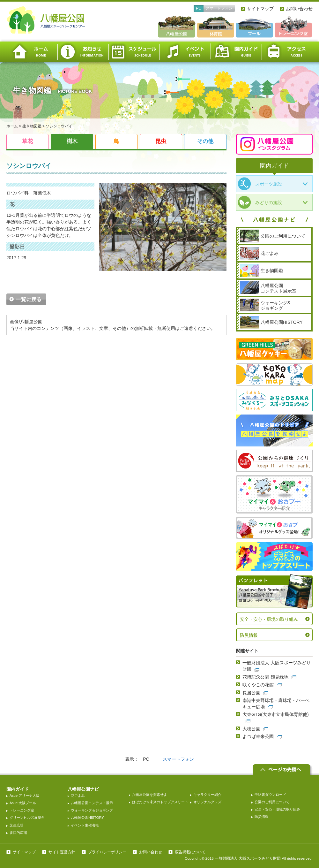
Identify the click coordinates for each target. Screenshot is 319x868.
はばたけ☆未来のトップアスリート (160, 802)
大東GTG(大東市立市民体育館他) (276, 714)
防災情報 (249, 635)
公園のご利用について (272, 802)
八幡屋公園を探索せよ (150, 795)
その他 (205, 141)
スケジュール (134, 52)
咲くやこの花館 (258, 685)
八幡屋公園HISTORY (87, 818)
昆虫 (161, 141)
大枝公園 (251, 729)
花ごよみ (78, 796)
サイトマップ (260, 9)
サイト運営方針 (62, 852)
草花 (27, 141)
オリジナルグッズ (207, 802)
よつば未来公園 (258, 736)
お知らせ (83, 52)
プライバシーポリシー (107, 852)
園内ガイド (236, 52)
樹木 (72, 141)
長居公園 (251, 693)
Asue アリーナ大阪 (25, 796)
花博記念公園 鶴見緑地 (265, 677)
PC (199, 8)
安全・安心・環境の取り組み (269, 619)
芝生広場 (17, 825)
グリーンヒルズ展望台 (27, 818)
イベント (185, 52)
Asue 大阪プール (23, 803)
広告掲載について (190, 852)
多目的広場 (18, 833)
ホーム (32, 52)
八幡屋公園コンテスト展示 (92, 803)
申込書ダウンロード (270, 795)
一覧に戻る (29, 299)
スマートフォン (219, 8)
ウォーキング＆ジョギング (92, 810)
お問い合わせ (299, 9)
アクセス (287, 52)
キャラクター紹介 (207, 795)
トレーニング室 (22, 810)
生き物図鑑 (32, 126)
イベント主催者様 (85, 825)
